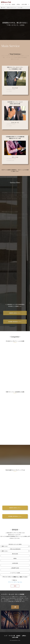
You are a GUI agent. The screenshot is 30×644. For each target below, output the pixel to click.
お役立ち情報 (24, 4)
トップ (2, 4)
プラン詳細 (20, 8)
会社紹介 (13, 4)
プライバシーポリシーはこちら (15, 582)
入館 (15, 607)
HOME (4, 8)
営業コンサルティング (11, 8)
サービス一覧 (8, 4)
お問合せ (18, 4)
